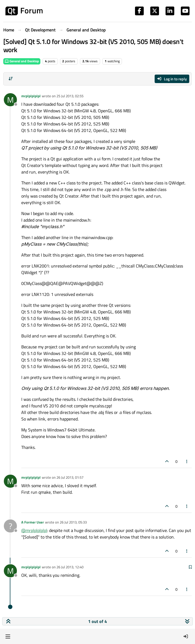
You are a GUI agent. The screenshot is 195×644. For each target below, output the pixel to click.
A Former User (33, 522)
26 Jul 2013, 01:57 (70, 477)
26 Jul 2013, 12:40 (70, 567)
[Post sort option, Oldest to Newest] (11, 79)
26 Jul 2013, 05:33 (73, 522)
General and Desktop (22, 61)
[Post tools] (187, 461)
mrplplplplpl (31, 96)
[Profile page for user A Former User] (10, 526)
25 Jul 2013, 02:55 (70, 96)
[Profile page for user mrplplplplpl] (10, 100)
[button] (8, 636)
